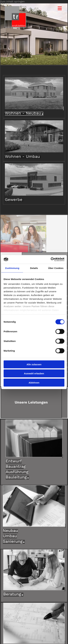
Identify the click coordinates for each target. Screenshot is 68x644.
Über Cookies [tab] (56, 268)
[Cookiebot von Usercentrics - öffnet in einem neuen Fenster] (51, 259)
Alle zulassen (34, 364)
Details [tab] (34, 268)
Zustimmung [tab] (12, 268)
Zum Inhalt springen (12, 1)
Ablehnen (34, 382)
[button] (58, 8)
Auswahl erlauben (34, 373)
